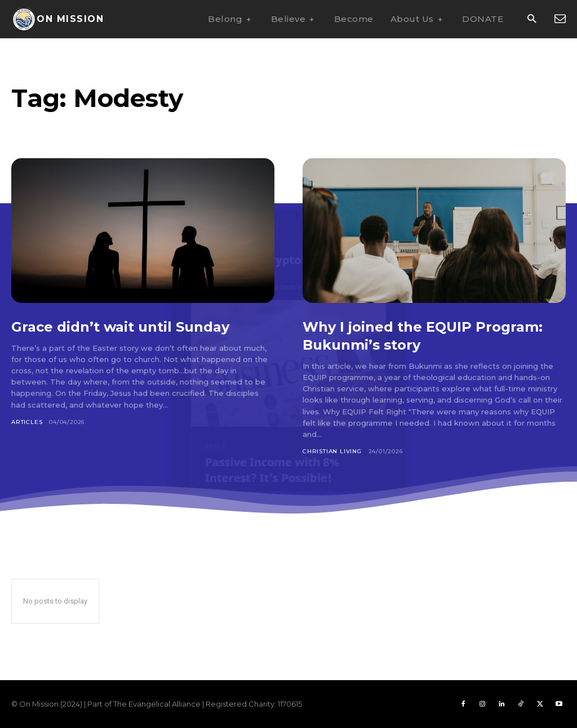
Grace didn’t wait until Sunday (136, 326)
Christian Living (332, 451)
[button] (532, 19)
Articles (27, 422)
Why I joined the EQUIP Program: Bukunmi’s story (409, 335)
